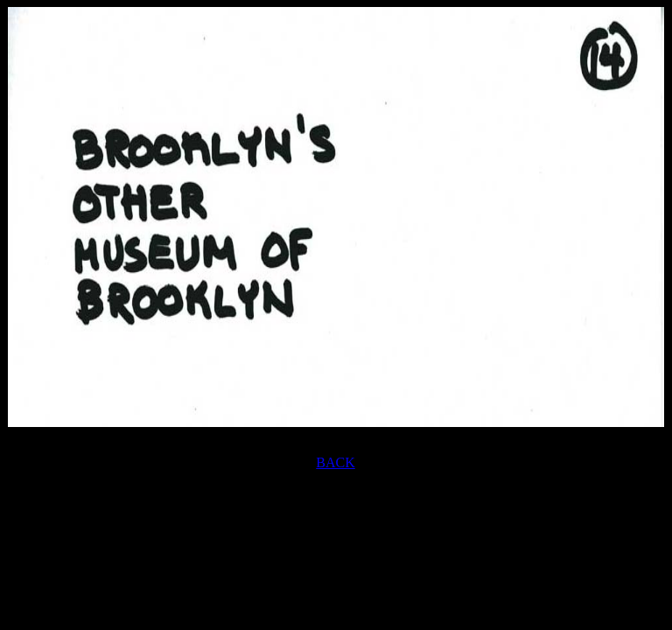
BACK (335, 462)
